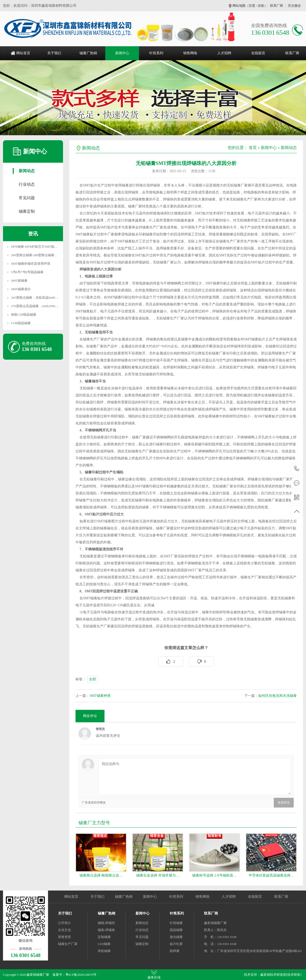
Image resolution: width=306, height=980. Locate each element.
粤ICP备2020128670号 (81, 975)
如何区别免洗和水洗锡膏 (277, 696)
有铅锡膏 (104, 951)
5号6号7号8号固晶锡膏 (27, 272)
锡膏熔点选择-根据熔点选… (101, 875)
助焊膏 (175, 951)
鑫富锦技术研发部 (273, 975)
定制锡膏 (104, 937)
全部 (92, 679)
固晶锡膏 (176, 930)
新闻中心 (122, 53)
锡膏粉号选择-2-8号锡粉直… (214, 875)
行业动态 (27, 184)
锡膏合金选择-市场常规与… (158, 875)
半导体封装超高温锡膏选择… (271, 875)
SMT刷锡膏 (19, 281)
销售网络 (190, 53)
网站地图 (239, 6)
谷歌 (261, 6)
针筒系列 (156, 53)
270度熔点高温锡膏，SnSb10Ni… (35, 306)
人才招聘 (224, 53)
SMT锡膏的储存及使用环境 (31, 264)
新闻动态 (27, 171)
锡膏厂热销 (88, 53)
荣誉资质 (64, 937)
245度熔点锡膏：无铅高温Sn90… (35, 298)
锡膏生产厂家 (68, 944)
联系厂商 (276, 6)
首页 (253, 148)
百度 (252, 6)
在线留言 (258, 53)
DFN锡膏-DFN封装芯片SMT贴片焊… (38, 247)
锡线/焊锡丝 (106, 923)
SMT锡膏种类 (100, 696)
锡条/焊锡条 (106, 930)
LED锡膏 (104, 944)
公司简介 (64, 923)
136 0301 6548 (297, 469)
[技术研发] (294, 975)
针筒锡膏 (176, 923)
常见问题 (27, 198)
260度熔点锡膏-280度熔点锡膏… (34, 255)
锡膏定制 (27, 211)
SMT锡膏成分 (21, 289)
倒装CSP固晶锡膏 (24, 315)
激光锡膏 (176, 937)
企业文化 (64, 930)
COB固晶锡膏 (21, 323)
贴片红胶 (176, 944)
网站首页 (23, 53)
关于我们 (54, 53)
